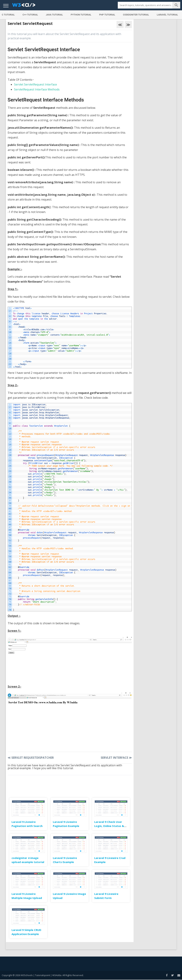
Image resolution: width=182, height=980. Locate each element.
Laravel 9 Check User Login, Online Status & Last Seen (109, 826)
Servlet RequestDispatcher (31, 758)
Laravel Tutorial (168, 15)
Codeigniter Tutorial (136, 15)
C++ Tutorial (30, 15)
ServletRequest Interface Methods (37, 89)
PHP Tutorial (107, 15)
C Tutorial (8, 15)
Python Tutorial (81, 15)
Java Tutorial (54, 15)
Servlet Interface (116, 758)
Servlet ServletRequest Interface (35, 84)
